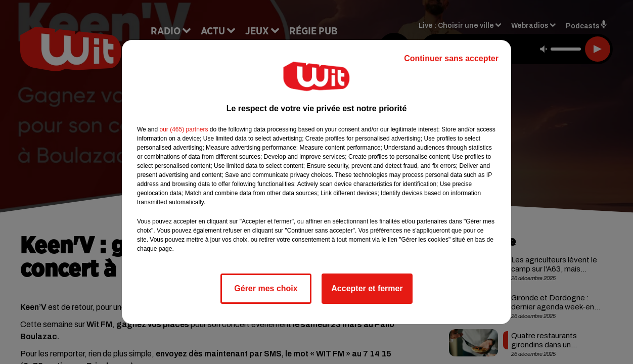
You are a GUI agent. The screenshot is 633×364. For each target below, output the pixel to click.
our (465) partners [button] (184, 129)
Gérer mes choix (266, 288)
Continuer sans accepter (451, 58)
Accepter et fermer (367, 288)
